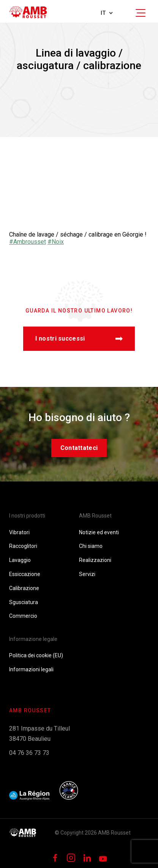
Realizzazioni (95, 560)
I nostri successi (79, 339)
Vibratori (19, 532)
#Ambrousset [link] (28, 242)
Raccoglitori (23, 546)
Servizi (87, 574)
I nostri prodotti (27, 516)
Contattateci (79, 448)
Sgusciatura (24, 602)
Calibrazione (24, 588)
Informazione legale (33, 639)
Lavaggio (20, 560)
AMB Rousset (95, 516)
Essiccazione (25, 574)
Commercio (23, 616)
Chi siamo (91, 546)
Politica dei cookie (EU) (36, 655)
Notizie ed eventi (99, 532)
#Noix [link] (56, 242)
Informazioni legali (31, 669)
